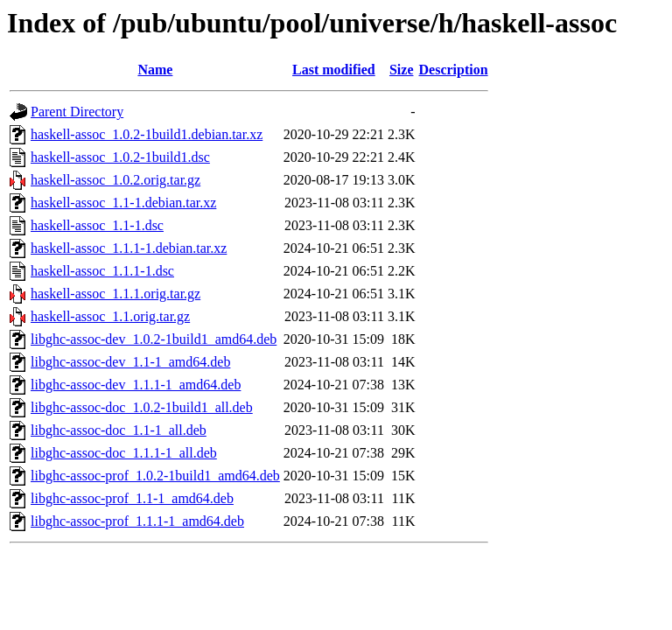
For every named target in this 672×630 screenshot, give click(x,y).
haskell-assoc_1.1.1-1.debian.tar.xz (129, 248)
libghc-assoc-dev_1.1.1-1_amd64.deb (136, 385)
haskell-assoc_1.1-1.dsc (97, 225)
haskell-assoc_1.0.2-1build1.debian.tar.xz (147, 134)
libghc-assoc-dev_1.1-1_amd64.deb (130, 362)
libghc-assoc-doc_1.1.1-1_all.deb (124, 453)
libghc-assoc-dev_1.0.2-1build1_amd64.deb (154, 339)
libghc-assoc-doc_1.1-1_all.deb (119, 430)
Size (402, 70)
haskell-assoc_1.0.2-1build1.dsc (120, 157)
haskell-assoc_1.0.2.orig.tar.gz (115, 180)
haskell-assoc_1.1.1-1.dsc (102, 271)
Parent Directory (77, 112)
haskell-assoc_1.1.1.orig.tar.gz (115, 294)
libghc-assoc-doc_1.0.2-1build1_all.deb (142, 407)
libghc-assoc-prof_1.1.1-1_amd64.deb (137, 521)
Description (454, 70)
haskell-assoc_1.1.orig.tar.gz (110, 316)
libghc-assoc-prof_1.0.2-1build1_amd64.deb (155, 476)
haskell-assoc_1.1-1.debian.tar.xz (123, 203)
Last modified (334, 70)
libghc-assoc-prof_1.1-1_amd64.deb (132, 498)
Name (155, 70)
